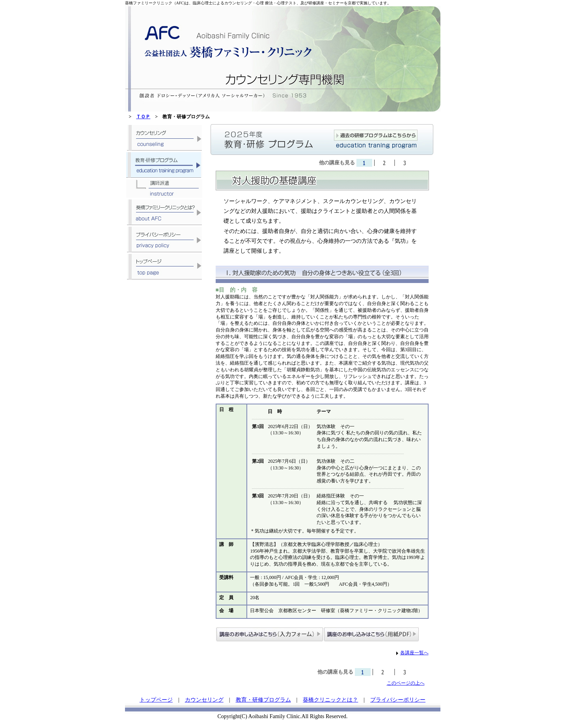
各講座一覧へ (414, 653)
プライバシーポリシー (398, 700)
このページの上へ (406, 683)
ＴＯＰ (143, 117)
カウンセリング (204, 700)
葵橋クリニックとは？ (330, 700)
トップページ (156, 700)
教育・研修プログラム (263, 700)
